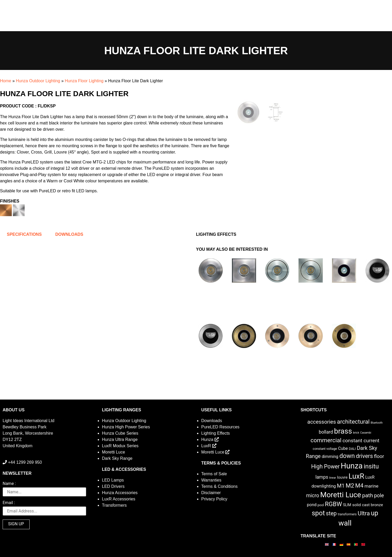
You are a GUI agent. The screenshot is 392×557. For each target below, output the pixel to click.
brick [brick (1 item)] (356, 433)
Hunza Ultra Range (120, 439)
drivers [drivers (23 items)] (364, 456)
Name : (9, 484)
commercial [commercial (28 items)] (326, 440)
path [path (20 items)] (368, 495)
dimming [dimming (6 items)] (330, 457)
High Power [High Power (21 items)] (325, 466)
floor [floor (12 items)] (379, 456)
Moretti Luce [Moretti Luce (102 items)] (341, 495)
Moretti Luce (113, 452)
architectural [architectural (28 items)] (353, 422)
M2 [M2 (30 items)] (350, 486)
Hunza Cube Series (120, 433)
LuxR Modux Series (120, 446)
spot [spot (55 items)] (318, 513)
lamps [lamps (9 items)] (322, 477)
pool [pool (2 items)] (321, 505)
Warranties (211, 480)
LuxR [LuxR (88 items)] (356, 476)
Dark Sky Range (117, 458)
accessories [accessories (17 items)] (322, 422)
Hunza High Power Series (126, 427)
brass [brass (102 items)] (343, 431)
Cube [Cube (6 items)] (343, 448)
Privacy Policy (214, 499)
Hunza (210, 439)
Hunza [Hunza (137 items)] (352, 466)
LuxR (209, 446)
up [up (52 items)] (374, 513)
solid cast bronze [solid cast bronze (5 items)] (368, 505)
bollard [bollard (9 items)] (326, 432)
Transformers (114, 505)
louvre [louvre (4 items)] (342, 477)
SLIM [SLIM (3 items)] (347, 505)
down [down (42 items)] (347, 456)
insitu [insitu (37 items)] (371, 466)
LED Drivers (113, 486)
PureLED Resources (220, 427)
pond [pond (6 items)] (312, 505)
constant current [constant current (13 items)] (361, 441)
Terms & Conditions (219, 486)
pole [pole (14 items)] (379, 496)
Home (6, 81)
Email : (9, 503)
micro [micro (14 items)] (313, 496)
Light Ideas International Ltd (28, 421)
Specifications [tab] (24, 234)
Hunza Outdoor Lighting (38, 81)
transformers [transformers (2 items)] (347, 514)
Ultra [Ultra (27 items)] (364, 513)
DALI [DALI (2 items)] (352, 449)
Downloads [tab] (69, 234)
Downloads (212, 421)
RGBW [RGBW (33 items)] (333, 504)
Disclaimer (211, 493)
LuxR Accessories (119, 499)
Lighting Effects (216, 433)
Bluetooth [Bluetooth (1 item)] (377, 423)
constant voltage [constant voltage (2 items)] (325, 449)
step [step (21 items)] (331, 513)
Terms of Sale (214, 474)
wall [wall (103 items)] (345, 523)
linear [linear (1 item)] (333, 478)
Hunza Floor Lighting (84, 81)
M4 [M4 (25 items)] (359, 486)
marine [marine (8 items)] (371, 486)
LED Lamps (113, 480)
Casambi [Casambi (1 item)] (366, 433)
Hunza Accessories (120, 493)
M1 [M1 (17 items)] (341, 486)
